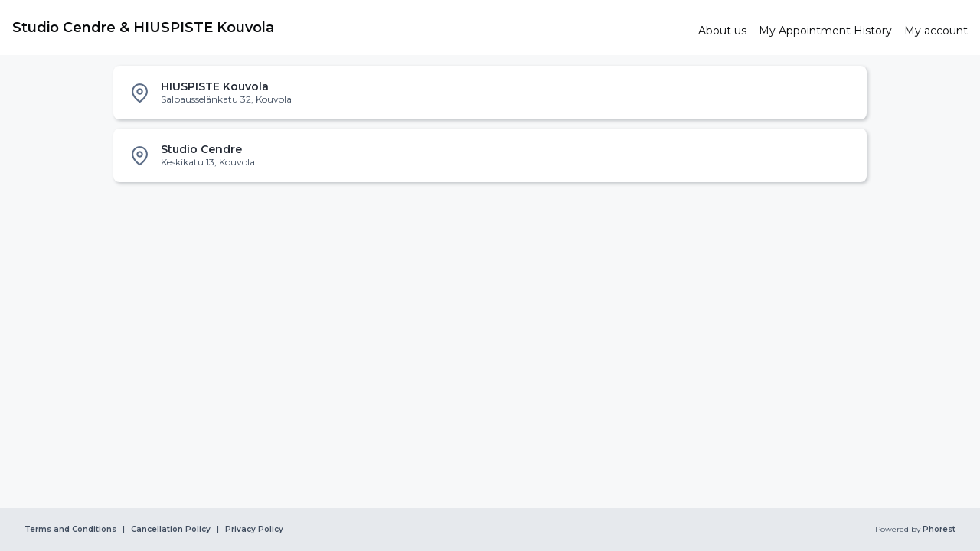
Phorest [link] (938, 530)
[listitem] (490, 93)
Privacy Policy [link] (254, 530)
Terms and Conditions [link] (70, 530)
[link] (349, 28)
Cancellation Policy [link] (171, 530)
